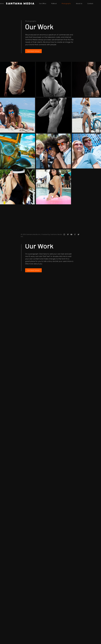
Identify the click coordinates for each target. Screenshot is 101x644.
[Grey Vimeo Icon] (68, 234)
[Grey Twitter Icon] (78, 234)
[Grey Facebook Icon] (75, 234)
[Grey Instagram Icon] (64, 234)
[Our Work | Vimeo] (33, 51)
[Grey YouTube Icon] (71, 234)
